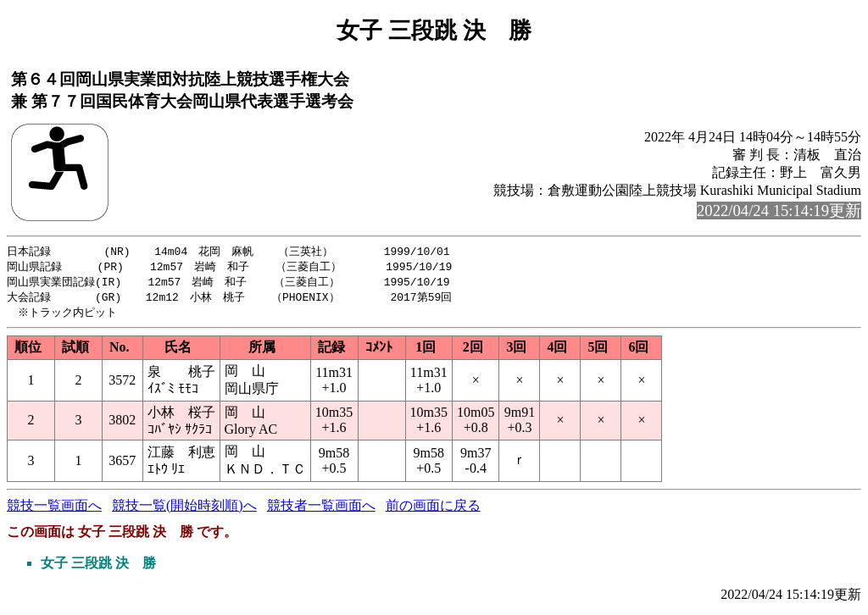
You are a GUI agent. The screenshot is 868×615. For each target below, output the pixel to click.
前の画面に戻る (433, 510)
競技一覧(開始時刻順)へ (184, 510)
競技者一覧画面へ (321, 510)
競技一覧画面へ (54, 510)
